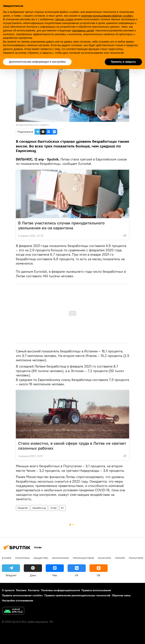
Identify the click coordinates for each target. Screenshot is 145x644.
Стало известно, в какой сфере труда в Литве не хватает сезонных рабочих (72, 446)
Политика (22, 558)
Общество (23, 508)
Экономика (60, 558)
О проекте (8, 590)
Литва (53, 508)
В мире (7, 558)
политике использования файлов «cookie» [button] (107, 16)
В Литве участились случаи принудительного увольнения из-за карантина (61, 225)
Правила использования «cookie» (22, 595)
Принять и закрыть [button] (123, 62)
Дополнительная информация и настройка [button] (37, 62)
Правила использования (96, 590)
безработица (39, 508)
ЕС (62, 508)
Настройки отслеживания (17, 600)
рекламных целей (83, 30)
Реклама (21, 590)
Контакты (34, 590)
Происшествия (83, 558)
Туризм (120, 558)
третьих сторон (64, 19)
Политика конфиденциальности (60, 590)
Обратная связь (121, 595)
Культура (104, 558)
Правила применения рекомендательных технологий (77, 595)
